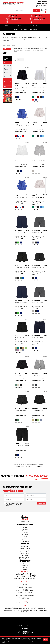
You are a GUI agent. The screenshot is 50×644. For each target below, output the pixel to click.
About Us (25, 566)
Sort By (15, 60)
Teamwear (24, 29)
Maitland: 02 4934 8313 (42, 1)
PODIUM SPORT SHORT (22, 445)
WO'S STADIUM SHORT (39, 410)
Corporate (28, 26)
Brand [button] (7, 63)
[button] (42, 11)
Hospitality (16, 29)
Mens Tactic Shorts (38, 338)
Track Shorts (36, 375)
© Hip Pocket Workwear (25, 626)
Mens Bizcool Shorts (21, 303)
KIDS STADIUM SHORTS (22, 267)
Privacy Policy (10, 506)
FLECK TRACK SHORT (39, 161)
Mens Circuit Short (38, 303)
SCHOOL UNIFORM (38, 16)
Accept (45, 639)
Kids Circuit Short (37, 232)
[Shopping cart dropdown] (46, 11)
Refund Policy (25, 550)
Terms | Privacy (25, 554)
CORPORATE (15, 16)
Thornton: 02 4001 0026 (42, 6)
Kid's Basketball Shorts (21, 197)
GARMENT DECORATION (38, 19)
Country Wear (33, 29)
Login (25, 569)
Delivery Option (25, 548)
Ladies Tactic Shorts (38, 267)
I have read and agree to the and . (15, 504)
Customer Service (25, 546)
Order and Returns (25, 552)
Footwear (21, 26)
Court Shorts (19, 161)
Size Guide (25, 555)
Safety (43, 26)
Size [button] (7, 79)
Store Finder (25, 567)
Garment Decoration (25, 557)
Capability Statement (25, 559)
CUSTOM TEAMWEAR (15, 19)
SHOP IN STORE (38, 22)
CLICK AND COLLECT (15, 22)
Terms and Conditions (13, 504)
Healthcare (36, 26)
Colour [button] (7, 82)
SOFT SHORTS (19, 375)
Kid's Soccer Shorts (38, 197)
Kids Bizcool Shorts (21, 232)
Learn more (42, 308)
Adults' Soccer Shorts (39, 126)
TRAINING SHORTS (21, 410)
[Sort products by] (20, 59)
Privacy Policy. (5, 642)
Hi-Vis (6, 26)
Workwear (13, 26)
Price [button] (7, 87)
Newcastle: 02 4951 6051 (42, 4)
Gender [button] (7, 84)
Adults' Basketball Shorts (40, 87)
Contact (25, 564)
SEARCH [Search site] (36, 10)
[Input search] (24, 10)
